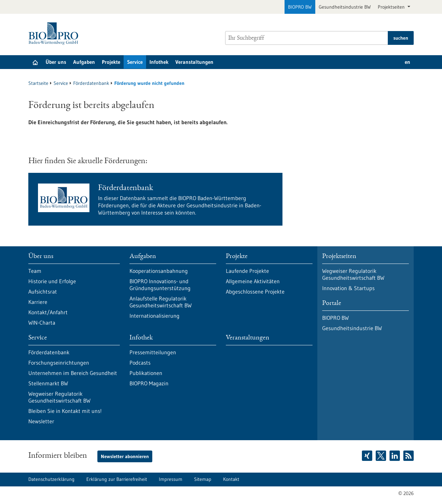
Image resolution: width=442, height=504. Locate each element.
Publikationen (146, 373)
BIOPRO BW (300, 7)
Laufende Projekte (247, 271)
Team (35, 271)
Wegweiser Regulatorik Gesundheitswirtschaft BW (59, 397)
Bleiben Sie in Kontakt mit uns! (65, 411)
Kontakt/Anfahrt (48, 312)
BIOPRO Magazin (149, 383)
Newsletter (41, 421)
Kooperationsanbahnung (159, 271)
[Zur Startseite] (55, 34)
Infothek (159, 62)
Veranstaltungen (194, 62)
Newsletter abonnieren (125, 456)
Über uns (56, 62)
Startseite (38, 83)
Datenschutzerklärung (51, 479)
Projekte (111, 62)
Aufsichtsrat (43, 291)
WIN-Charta (42, 323)
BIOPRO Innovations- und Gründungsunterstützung (160, 285)
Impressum (171, 479)
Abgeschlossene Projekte (255, 291)
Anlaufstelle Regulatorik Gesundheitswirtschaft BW (161, 302)
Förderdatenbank (91, 83)
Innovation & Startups (348, 288)
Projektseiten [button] (392, 7)
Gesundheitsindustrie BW (345, 7)
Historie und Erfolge (52, 281)
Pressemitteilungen (153, 352)
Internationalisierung (155, 316)
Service (135, 62)
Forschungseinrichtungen (59, 363)
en (407, 62)
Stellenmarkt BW (48, 383)
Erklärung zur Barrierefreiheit (117, 479)
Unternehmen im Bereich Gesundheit (73, 373)
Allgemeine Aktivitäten (253, 281)
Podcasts (140, 363)
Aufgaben (84, 62)
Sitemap (203, 479)
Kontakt (231, 479)
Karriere (38, 302)
